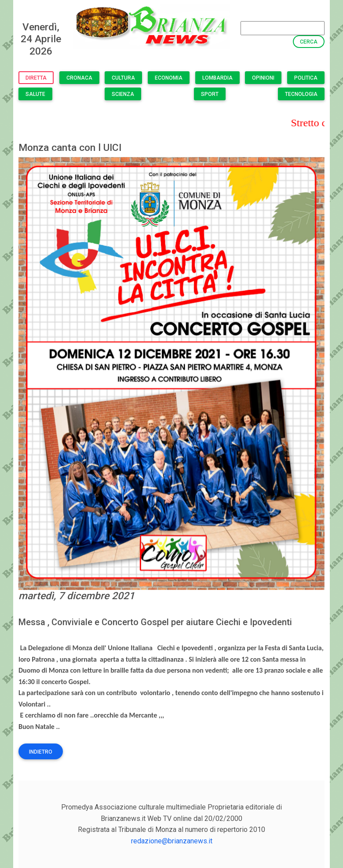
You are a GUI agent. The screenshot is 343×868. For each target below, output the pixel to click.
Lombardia (217, 78)
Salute (35, 94)
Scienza (123, 94)
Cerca (309, 42)
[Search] (283, 28)
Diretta (36, 78)
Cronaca (79, 78)
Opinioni (263, 78)
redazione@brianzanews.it (172, 841)
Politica (306, 78)
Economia (169, 78)
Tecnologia (301, 94)
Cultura (123, 78)
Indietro (41, 752)
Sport (210, 94)
